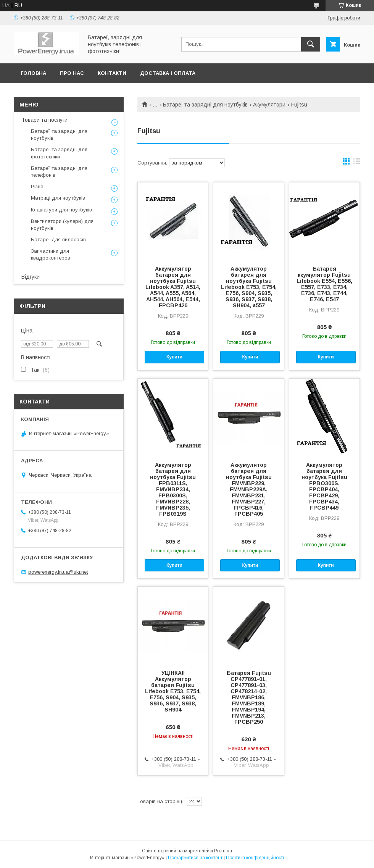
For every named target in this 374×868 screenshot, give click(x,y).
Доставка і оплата (168, 73)
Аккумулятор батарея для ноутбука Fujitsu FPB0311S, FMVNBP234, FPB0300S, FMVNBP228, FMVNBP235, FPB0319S (173, 489)
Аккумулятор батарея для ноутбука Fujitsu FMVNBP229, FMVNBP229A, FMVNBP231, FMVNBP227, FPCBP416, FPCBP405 (249, 489)
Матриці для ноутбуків (58, 198)
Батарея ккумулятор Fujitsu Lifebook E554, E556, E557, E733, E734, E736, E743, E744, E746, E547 (324, 284)
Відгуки (31, 277)
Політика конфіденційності (255, 858)
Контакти (112, 73)
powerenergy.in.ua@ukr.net (58, 572)
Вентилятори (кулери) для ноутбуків (62, 225)
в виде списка (357, 163)
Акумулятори (269, 105)
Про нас (72, 73)
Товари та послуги (44, 120)
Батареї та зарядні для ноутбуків (205, 105)
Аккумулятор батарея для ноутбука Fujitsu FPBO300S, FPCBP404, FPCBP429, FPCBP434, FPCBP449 (324, 486)
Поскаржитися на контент (195, 858)
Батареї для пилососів (58, 240)
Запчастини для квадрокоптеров (51, 254)
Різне (37, 186)
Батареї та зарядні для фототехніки (59, 153)
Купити (174, 357)
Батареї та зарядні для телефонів (59, 172)
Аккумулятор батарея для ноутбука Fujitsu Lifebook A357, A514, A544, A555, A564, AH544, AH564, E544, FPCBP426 (173, 287)
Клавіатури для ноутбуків (61, 210)
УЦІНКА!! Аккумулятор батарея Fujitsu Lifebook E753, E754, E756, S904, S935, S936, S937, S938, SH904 (173, 691)
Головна (33, 73)
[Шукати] (311, 44)
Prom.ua (223, 851)
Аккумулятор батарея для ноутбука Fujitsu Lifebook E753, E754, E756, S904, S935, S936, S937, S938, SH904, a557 (249, 287)
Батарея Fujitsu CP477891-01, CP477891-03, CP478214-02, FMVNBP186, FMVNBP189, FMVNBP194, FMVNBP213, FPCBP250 (249, 697)
